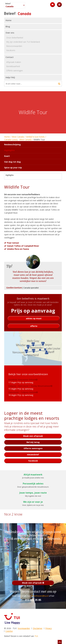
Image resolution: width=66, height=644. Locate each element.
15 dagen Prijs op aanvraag (30, 387)
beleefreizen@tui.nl (40, 596)
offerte (34, 326)
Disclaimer (38, 628)
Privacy (49, 628)
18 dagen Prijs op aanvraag (22, 394)
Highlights (10, 175)
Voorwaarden (24, 628)
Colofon (9, 631)
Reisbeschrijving (12, 144)
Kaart (7, 156)
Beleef (8, 4)
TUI (36, 636)
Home (7, 137)
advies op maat (34, 318)
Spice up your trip (13, 168)
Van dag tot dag (12, 162)
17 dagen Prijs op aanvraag (22, 381)
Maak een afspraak (33, 583)
